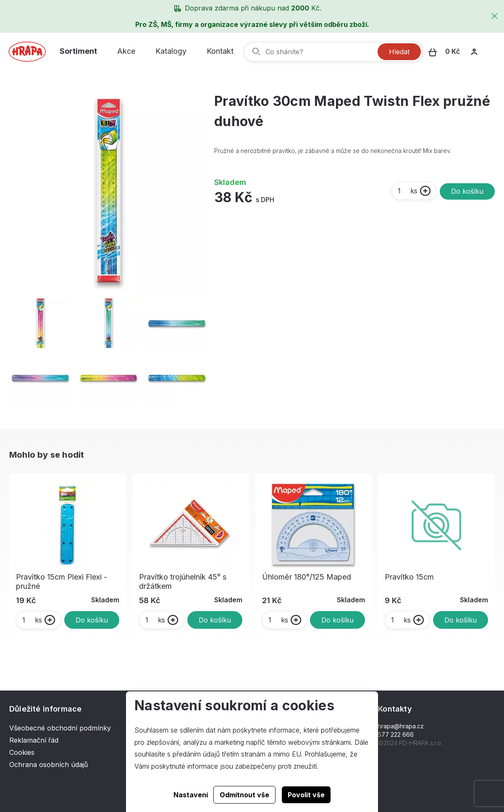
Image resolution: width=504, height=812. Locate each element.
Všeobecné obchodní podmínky (60, 728)
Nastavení (191, 795)
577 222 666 (396, 734)
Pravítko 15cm (409, 577)
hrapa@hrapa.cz (401, 726)
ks (407, 191)
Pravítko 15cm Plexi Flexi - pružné (62, 581)
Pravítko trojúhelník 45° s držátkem (183, 581)
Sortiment (78, 51)
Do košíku (467, 191)
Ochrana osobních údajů (49, 765)
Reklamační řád (34, 740)
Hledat (399, 52)
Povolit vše (306, 795)
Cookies (22, 752)
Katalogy (171, 51)
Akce (126, 51)
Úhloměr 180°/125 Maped (307, 577)
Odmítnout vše (244, 795)
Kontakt (220, 51)
